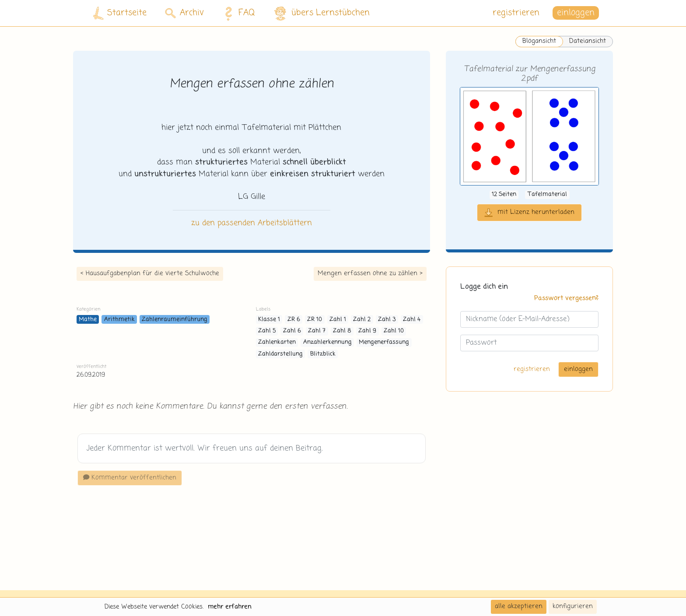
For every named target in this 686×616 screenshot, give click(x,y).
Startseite (120, 13)
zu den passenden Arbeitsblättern (252, 223)
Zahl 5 (267, 331)
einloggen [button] (576, 13)
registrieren (516, 13)
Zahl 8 (342, 331)
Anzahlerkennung (327, 342)
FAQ (237, 13)
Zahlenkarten (277, 342)
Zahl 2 (362, 320)
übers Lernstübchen (321, 13)
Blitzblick (323, 354)
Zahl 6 (292, 331)
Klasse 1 (269, 320)
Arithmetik (119, 320)
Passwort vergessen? (566, 298)
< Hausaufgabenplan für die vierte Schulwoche (150, 273)
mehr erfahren (230, 607)
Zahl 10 (394, 331)
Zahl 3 (387, 320)
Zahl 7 (317, 331)
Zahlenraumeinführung (175, 320)
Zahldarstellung (280, 354)
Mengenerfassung (384, 342)
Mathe (88, 320)
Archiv (184, 13)
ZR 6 (294, 320)
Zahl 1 (338, 320)
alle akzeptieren (519, 606)
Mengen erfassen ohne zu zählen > (370, 273)
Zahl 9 (367, 331)
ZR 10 (315, 320)
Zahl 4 (412, 320)
